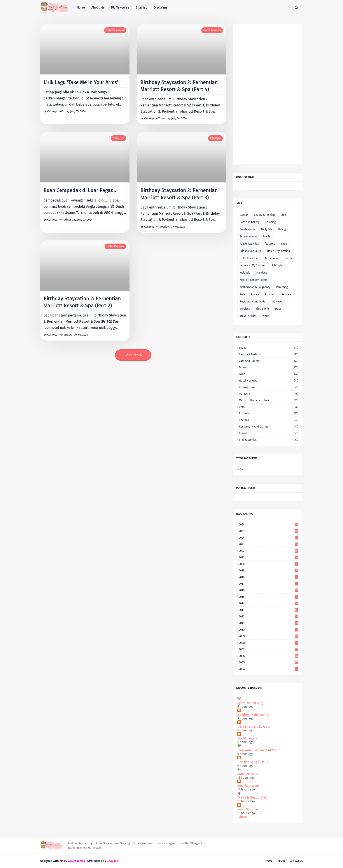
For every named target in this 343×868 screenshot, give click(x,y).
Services (245, 309)
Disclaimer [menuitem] (161, 8)
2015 (269, 597)
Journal (289, 258)
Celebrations (248, 229)
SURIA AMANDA (248, 774)
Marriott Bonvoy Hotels (254, 280)
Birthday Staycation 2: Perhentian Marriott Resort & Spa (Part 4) (179, 86)
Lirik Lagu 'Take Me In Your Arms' (81, 82)
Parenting (282, 287)
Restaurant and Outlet (253, 302)
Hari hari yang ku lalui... (254, 762)
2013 (269, 610)
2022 (269, 551)
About (282, 861)
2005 (269, 662)
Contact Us (296, 861)
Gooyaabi (113, 861)
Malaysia (245, 273)
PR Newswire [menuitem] (120, 8)
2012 (269, 616)
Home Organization (278, 251)
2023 (269, 544)
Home (269, 861)
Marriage (262, 273)
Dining (282, 229)
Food (284, 244)
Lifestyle (215, 138)
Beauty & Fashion (264, 215)
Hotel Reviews (212, 30)
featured (270, 244)
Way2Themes (76, 861)
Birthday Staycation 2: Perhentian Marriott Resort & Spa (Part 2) (82, 302)
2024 (269, 538)
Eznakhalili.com (248, 786)
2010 (269, 630)
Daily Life (118, 138)
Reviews (277, 302)
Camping (270, 222)
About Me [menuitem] (98, 8)
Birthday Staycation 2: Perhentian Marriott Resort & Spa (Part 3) (179, 194)
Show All (244, 817)
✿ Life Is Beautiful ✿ (252, 798)
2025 (269, 531)
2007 (269, 649)
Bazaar (244, 215)
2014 (269, 603)
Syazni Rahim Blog (250, 703)
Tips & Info (262, 309)
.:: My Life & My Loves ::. (254, 727)
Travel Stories (248, 316)
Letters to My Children (253, 265)
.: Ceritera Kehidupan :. (253, 715)
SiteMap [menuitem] (142, 8)
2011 (269, 623)
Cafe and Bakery (250, 222)
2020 (269, 564)
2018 (269, 577)
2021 (269, 557)
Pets (242, 294)
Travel (279, 309)
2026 (269, 524)
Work (266, 316)
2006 (269, 656)
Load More (133, 355)
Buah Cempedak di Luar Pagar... (80, 190)
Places (255, 294)
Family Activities (249, 244)
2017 (269, 584)
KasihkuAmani (247, 738)
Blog (283, 215)
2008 (269, 643)
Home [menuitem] (81, 8)
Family (267, 237)
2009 (269, 636)
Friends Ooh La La (250, 251)
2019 (269, 570)
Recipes (286, 294)
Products (270, 294)
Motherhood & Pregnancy (255, 287)
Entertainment (115, 30)
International (271, 258)
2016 (269, 590)
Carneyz (52, 111)
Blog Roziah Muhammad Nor (257, 750)
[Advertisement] (268, 94)
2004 (269, 669)
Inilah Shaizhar (248, 809)
